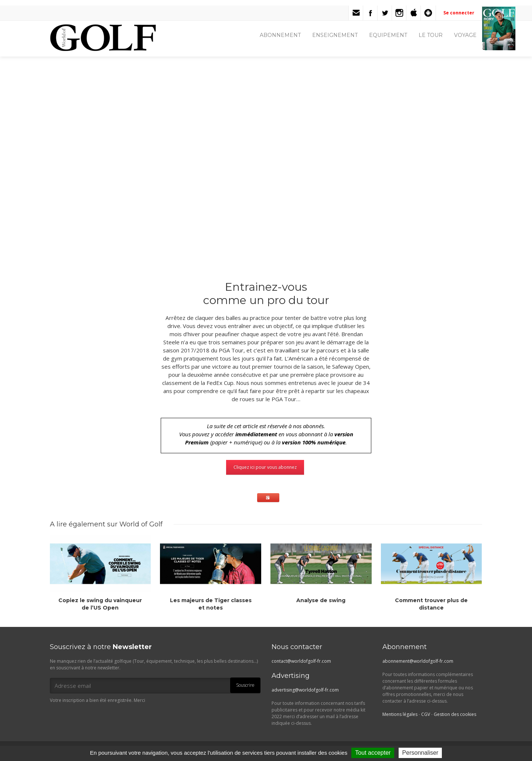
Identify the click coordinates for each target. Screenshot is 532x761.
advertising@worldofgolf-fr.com (305, 690)
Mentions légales (400, 714)
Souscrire (245, 685)
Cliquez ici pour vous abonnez (265, 467)
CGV (426, 714)
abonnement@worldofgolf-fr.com (418, 661)
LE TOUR (431, 35)
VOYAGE (465, 35)
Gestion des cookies (455, 714)
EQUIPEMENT (388, 35)
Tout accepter (373, 753)
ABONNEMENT (280, 35)
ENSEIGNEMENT (335, 35)
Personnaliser (420, 753)
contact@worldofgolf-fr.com (301, 661)
